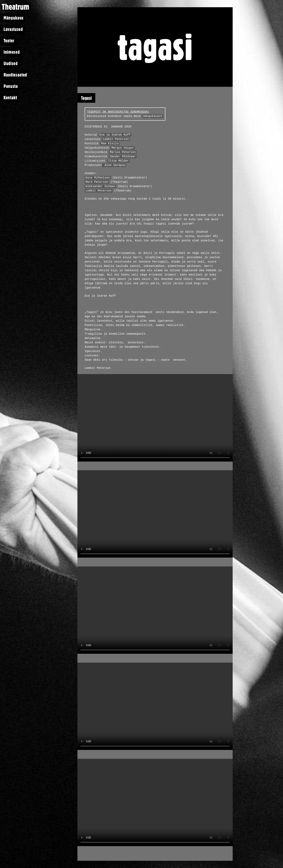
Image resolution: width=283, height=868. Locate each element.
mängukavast (153, 116)
